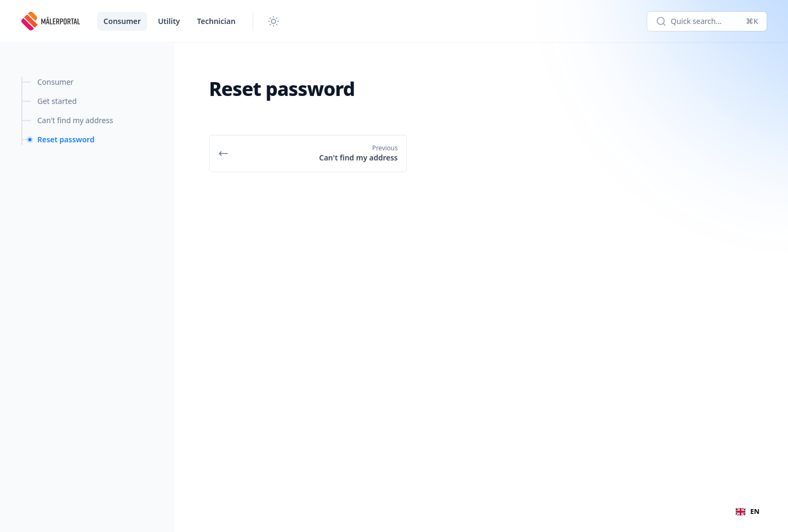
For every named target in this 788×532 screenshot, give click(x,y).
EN (747, 511)
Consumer (122, 21)
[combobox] (748, 512)
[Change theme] (274, 21)
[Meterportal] (51, 21)
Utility (169, 21)
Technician (216, 21)
